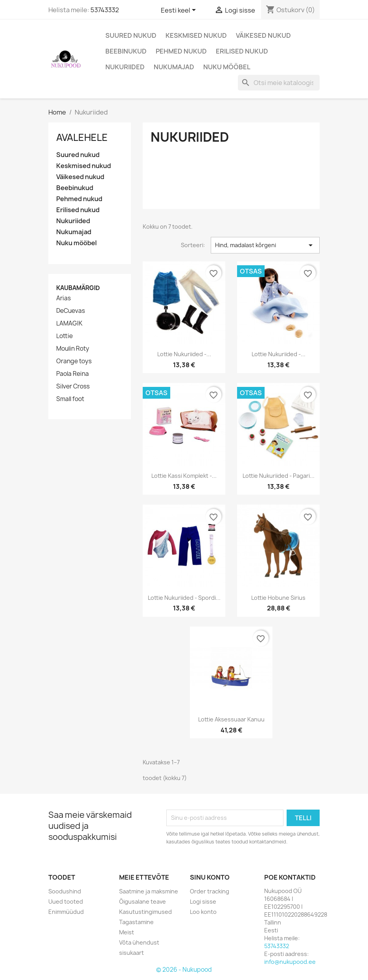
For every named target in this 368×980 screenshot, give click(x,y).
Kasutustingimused (145, 912)
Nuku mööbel (227, 67)
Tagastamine (136, 922)
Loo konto (203, 912)
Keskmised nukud (196, 35)
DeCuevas (71, 311)
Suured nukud (131, 35)
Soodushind (65, 891)
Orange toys (74, 361)
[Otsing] (279, 83)
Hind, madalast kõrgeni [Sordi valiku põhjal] (265, 245)
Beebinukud (126, 51)
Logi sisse (203, 901)
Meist (127, 932)
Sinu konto (210, 877)
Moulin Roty (73, 349)
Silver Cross (73, 386)
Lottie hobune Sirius (278, 598)
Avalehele (82, 137)
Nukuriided (125, 67)
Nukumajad (174, 67)
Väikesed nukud (263, 35)
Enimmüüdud (66, 912)
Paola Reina (73, 374)
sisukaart (132, 953)
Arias (63, 298)
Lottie (64, 336)
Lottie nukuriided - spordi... (184, 598)
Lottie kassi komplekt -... (184, 476)
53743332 (105, 10)
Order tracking (210, 891)
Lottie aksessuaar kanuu (231, 719)
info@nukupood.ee (290, 962)
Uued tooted (66, 901)
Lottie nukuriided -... (184, 354)
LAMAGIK (69, 324)
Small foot (70, 399)
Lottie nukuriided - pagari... (279, 476)
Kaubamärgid (78, 288)
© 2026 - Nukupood (184, 970)
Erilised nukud (242, 51)
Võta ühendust (139, 942)
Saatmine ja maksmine (149, 891)
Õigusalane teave (143, 901)
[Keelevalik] (180, 11)
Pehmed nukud (181, 51)
